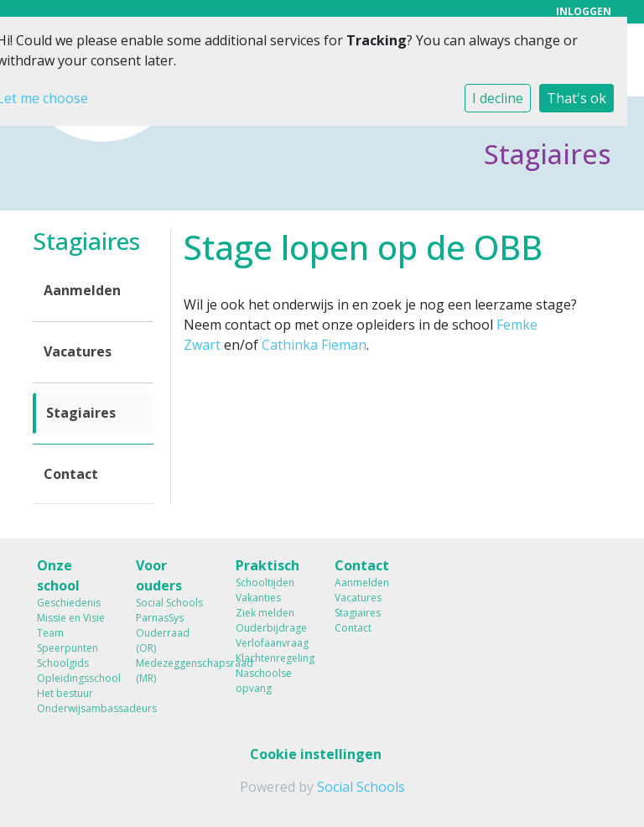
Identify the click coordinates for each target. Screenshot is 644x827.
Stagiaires (81, 413)
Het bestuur (65, 693)
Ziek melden (265, 613)
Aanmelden (82, 290)
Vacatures (78, 351)
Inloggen (584, 11)
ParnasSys (160, 618)
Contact (71, 474)
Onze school (58, 575)
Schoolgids (63, 663)
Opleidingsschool (74, 678)
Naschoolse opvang (264, 681)
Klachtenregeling (273, 658)
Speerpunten (68, 648)
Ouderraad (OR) (163, 640)
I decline (498, 98)
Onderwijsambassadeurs (74, 708)
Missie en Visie (71, 618)
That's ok (576, 98)
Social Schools (169, 603)
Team (50, 633)
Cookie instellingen (316, 754)
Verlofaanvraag (272, 643)
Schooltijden (265, 583)
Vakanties (258, 598)
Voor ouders (159, 575)
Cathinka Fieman (314, 345)
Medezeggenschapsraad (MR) (173, 671)
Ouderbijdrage (271, 628)
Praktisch (267, 565)
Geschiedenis (69, 603)
